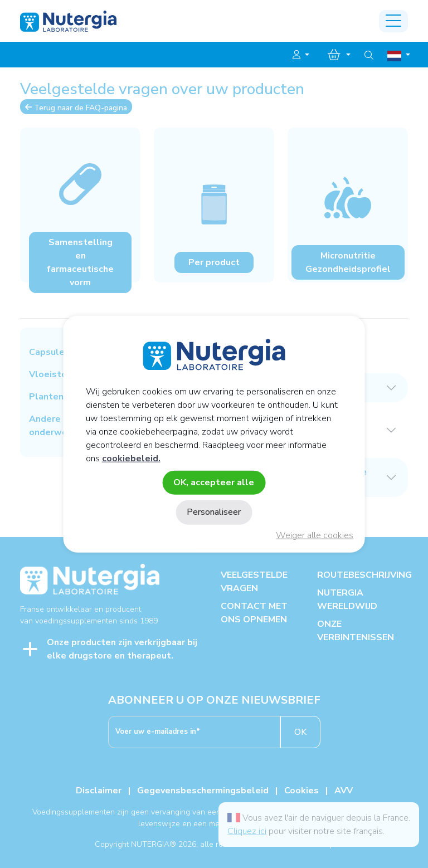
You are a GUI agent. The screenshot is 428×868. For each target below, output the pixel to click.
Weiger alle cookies (315, 535)
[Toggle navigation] (393, 21)
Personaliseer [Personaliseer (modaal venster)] (214, 512)
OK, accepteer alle (214, 482)
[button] (301, 55)
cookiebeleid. (131, 459)
